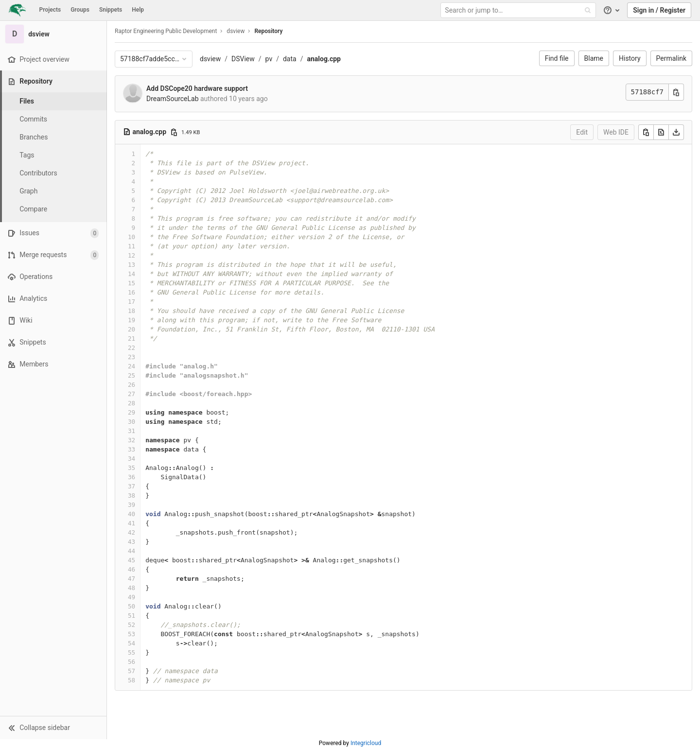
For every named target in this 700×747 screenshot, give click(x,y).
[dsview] (53, 34)
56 (131, 662)
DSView (243, 59)
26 (131, 385)
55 (131, 652)
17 (131, 302)
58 (131, 680)
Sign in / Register (659, 10)
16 (131, 292)
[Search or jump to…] (519, 10)
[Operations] (53, 277)
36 (131, 477)
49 (131, 597)
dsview (210, 59)
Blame (594, 58)
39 (131, 505)
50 (131, 606)
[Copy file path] (174, 132)
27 (131, 394)
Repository (268, 31)
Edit (582, 132)
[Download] (676, 132)
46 (131, 569)
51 (131, 616)
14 (131, 274)
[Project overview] (53, 60)
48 (131, 588)
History (630, 58)
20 (131, 329)
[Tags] (53, 155)
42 (131, 532)
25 (131, 375)
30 (131, 422)
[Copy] (646, 132)
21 (131, 339)
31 (131, 431)
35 (131, 468)
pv (269, 59)
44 (131, 551)
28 (131, 403)
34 (131, 459)
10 (131, 237)
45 (131, 560)
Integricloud (366, 743)
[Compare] (53, 209)
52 (131, 625)
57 (131, 671)
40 (131, 514)
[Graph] (53, 191)
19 (131, 320)
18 (131, 311)
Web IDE (616, 132)
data (290, 59)
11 (131, 246)
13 (131, 265)
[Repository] (54, 81)
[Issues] (53, 233)
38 (131, 495)
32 (131, 440)
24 (131, 366)
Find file (557, 58)
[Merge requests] (53, 255)
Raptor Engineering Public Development (166, 31)
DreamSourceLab (173, 99)
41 (131, 523)
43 (131, 542)
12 (131, 255)
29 (131, 412)
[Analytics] (53, 299)
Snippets (111, 10)
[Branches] (53, 137)
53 (131, 634)
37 (131, 486)
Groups (80, 10)
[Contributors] (53, 173)
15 (131, 283)
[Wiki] (53, 321)
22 (131, 348)
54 (131, 643)
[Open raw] (661, 132)
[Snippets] (53, 342)
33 (131, 449)
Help (138, 10)
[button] (53, 728)
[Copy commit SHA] (676, 92)
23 (131, 357)
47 (131, 579)
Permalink (671, 58)
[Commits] (53, 119)
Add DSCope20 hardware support (197, 88)
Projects (50, 10)
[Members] (53, 364)
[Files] (53, 101)
